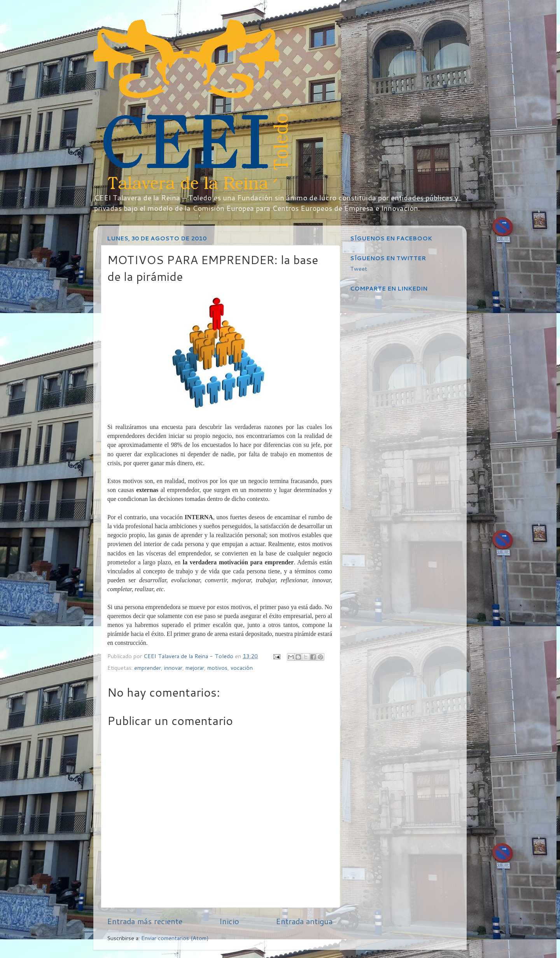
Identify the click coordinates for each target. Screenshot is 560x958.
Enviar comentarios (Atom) (175, 938)
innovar (173, 668)
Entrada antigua (304, 921)
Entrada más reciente (145, 921)
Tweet (359, 269)
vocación (242, 668)
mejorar (195, 668)
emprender (148, 668)
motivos (217, 668)
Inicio (229, 921)
